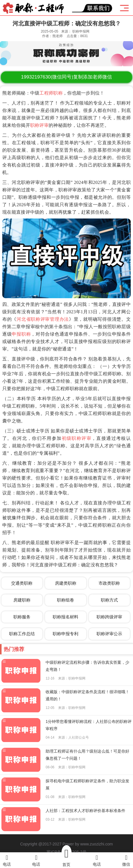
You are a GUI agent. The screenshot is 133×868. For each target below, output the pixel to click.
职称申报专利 (66, 634)
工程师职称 (51, 93)
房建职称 (22, 600)
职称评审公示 (109, 634)
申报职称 (21, 334)
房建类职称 (66, 583)
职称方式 (109, 600)
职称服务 (22, 617)
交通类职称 (22, 583)
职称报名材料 (66, 617)
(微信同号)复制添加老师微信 (66, 77)
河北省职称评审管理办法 (43, 319)
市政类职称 (109, 583)
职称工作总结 (22, 634)
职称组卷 (66, 600)
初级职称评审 (77, 438)
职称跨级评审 (109, 617)
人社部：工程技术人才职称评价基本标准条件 (85, 811)
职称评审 (39, 125)
